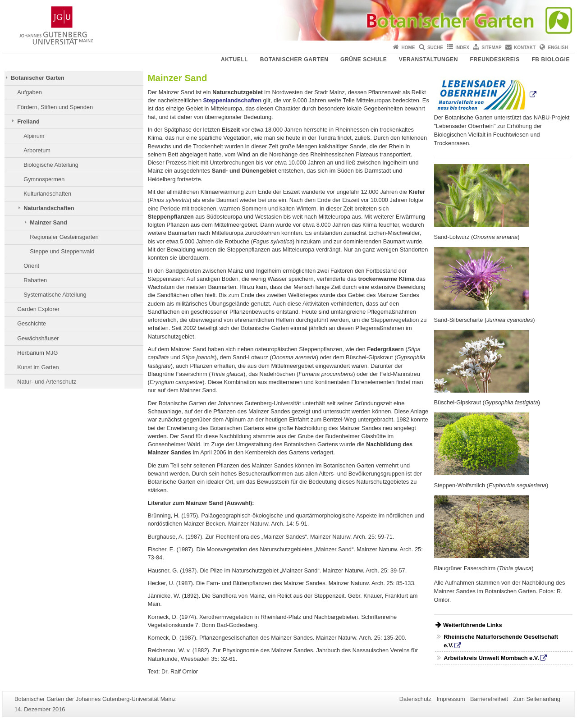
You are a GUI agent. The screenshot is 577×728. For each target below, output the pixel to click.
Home (408, 48)
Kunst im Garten (38, 367)
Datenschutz (415, 699)
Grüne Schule (364, 60)
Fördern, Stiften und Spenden (55, 107)
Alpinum (34, 136)
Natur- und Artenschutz (47, 382)
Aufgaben (30, 92)
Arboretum (37, 150)
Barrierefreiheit (489, 699)
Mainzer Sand (48, 222)
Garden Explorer (38, 309)
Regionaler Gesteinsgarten (64, 237)
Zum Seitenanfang (537, 699)
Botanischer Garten (294, 60)
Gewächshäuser (38, 338)
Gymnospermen (44, 179)
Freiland (28, 121)
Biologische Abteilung (51, 165)
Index (462, 48)
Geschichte (32, 323)
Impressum (451, 699)
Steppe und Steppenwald (62, 251)
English (558, 48)
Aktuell (234, 60)
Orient (31, 266)
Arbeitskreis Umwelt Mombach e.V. (491, 658)
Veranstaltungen (428, 60)
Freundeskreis (495, 60)
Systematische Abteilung (55, 295)
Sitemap (491, 48)
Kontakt (525, 48)
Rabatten (35, 280)
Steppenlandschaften (232, 100)
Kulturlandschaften (47, 194)
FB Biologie (551, 60)
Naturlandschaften (49, 208)
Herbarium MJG (37, 353)
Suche (435, 48)
